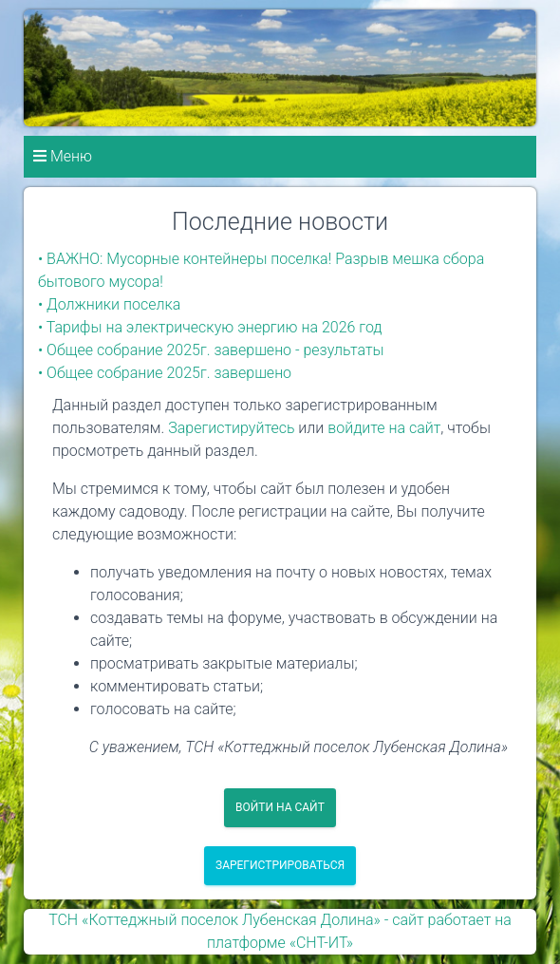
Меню (63, 156)
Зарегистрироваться (280, 865)
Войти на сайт (280, 807)
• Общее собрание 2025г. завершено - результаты (211, 350)
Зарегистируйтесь (231, 428)
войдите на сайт (384, 428)
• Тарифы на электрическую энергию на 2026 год (210, 327)
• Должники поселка (109, 304)
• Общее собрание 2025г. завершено (165, 373)
